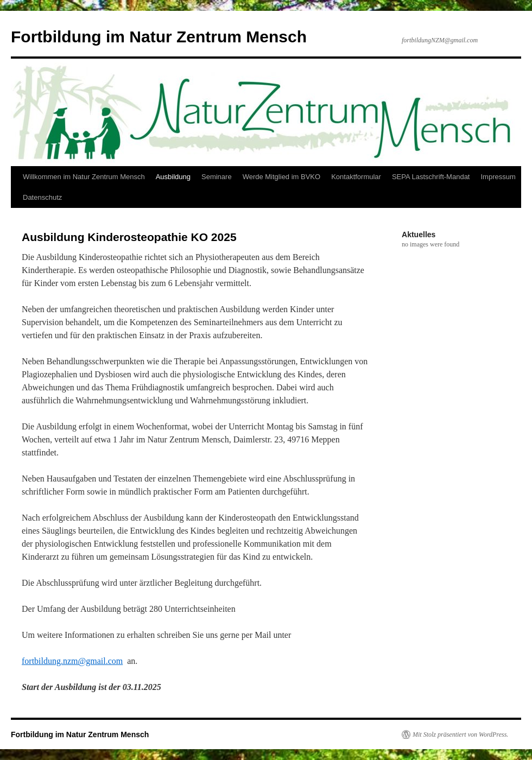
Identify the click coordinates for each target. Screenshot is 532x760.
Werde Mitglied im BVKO (282, 177)
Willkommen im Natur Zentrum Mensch (84, 177)
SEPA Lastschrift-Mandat (431, 177)
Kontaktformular (356, 177)
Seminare (217, 177)
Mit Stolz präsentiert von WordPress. (460, 734)
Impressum (498, 177)
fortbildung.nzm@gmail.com (72, 661)
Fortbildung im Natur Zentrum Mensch (159, 37)
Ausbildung (173, 177)
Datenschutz (42, 197)
